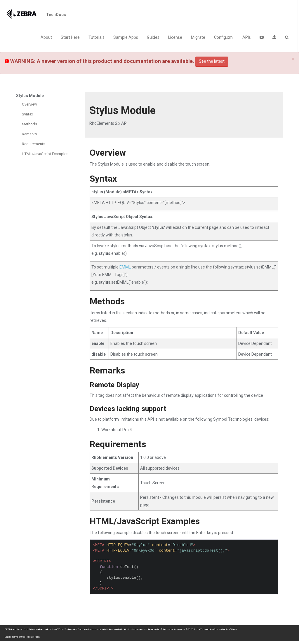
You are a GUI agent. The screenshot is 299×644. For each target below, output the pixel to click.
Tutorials (97, 37)
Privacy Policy (33, 637)
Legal (7, 637)
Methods (29, 124)
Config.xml (224, 37)
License (175, 37)
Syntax (27, 114)
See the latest (212, 61)
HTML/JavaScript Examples (45, 154)
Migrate (198, 37)
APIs (247, 37)
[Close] (293, 59)
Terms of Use (18, 637)
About (46, 37)
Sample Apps (126, 37)
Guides (153, 37)
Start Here (70, 37)
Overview (29, 104)
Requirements (34, 144)
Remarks (29, 134)
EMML (125, 267)
